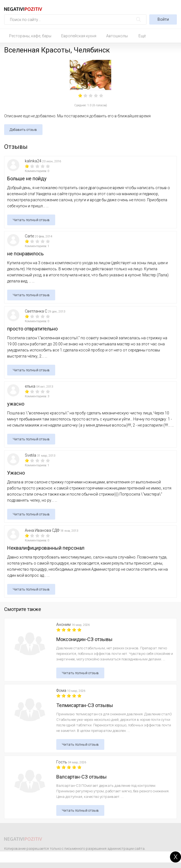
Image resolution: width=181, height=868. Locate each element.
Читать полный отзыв (31, 220)
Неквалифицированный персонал (46, 548)
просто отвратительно (32, 329)
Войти (163, 19)
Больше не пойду (27, 178)
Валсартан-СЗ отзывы (82, 777)
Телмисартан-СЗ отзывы (85, 705)
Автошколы (117, 36)
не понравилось (25, 254)
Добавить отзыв (23, 130)
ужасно (16, 404)
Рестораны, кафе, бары (30, 36)
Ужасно (16, 473)
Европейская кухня (79, 36)
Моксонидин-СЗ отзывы (84, 639)
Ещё (142, 36)
